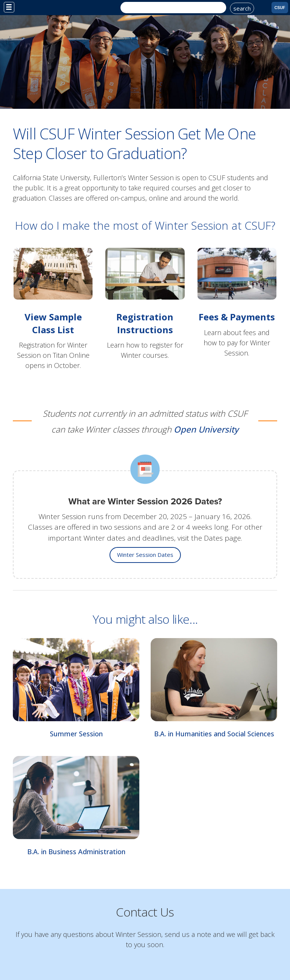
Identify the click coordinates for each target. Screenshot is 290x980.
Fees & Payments (237, 317)
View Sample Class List (53, 323)
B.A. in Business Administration (76, 852)
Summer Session (76, 734)
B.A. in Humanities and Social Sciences (214, 734)
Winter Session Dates (145, 555)
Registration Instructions (145, 323)
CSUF (280, 8)
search (242, 8)
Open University (206, 429)
